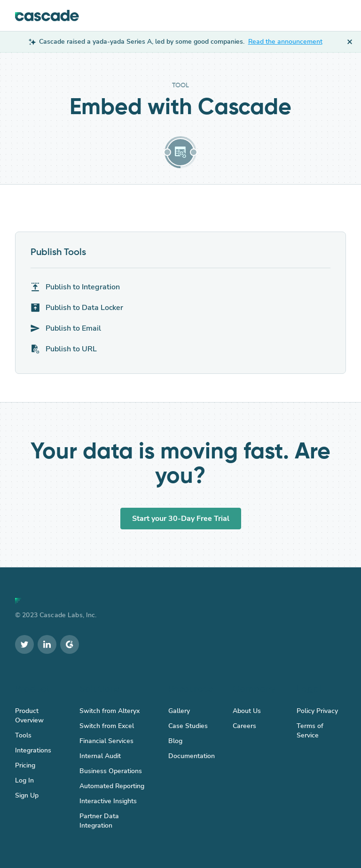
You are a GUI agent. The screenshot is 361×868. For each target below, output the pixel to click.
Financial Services (106, 741)
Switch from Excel (107, 726)
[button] (337, 15)
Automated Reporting (112, 786)
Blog (175, 741)
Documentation (192, 756)
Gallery (179, 711)
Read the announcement (285, 42)
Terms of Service (310, 731)
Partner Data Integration (99, 821)
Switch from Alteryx (110, 711)
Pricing (25, 765)
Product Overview (29, 716)
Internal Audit (100, 756)
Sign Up (27, 795)
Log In (24, 780)
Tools (23, 735)
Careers (244, 726)
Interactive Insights (108, 801)
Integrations (33, 750)
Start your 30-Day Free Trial (181, 519)
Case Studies (188, 726)
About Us (247, 711)
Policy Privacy (317, 711)
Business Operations (111, 771)
